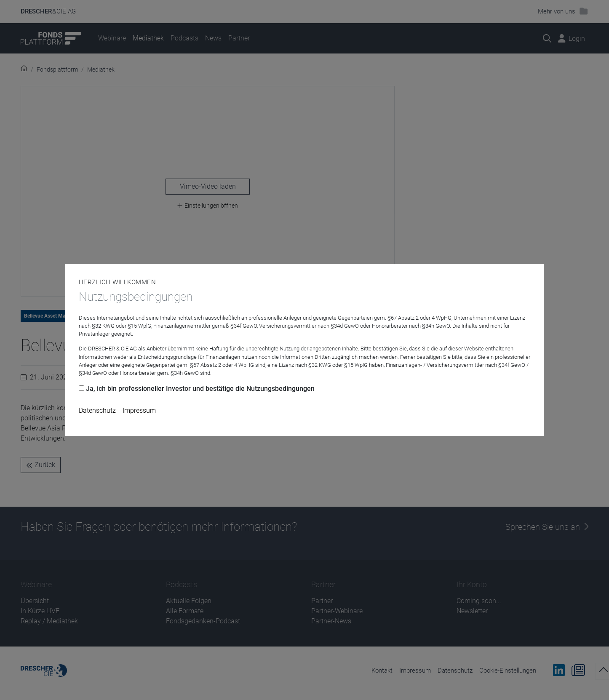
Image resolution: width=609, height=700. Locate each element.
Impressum (139, 410)
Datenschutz (97, 410)
